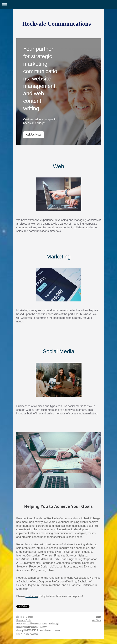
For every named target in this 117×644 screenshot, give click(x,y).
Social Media (22, 627)
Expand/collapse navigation (58, 5)
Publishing (34, 627)
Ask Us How (34, 135)
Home (19, 624)
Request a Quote (24, 620)
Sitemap (29, 617)
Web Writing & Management (35, 624)
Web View (96, 620)
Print (21, 617)
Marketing (53, 624)
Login (98, 617)
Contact (43, 627)
